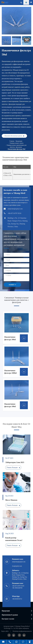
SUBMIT (12, 285)
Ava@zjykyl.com (17, 566)
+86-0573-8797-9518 (18, 586)
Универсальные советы (16, 143)
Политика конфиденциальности (22, 631)
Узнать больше (13, 467)
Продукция (19, 141)
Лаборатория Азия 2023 (15, 462)
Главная (12, 141)
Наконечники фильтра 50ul (16, 149)
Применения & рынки (10, 615)
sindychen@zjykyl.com (19, 562)
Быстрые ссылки (8, 619)
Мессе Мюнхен (11, 500)
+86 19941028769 (17, 588)
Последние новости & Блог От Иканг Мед (17, 425)
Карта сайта (5, 631)
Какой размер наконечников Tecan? (14, 539)
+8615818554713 (17, 599)
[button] (30, 40)
